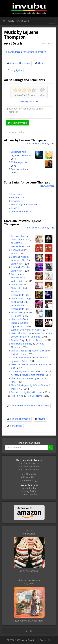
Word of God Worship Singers (26, 330)
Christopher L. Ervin (21, 239)
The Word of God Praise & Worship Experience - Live (20, 323)
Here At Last (17, 250)
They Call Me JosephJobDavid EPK (28, 385)
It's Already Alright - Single (24, 371)
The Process (17, 285)
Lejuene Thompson (20, 63)
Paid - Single (17, 396)
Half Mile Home (19, 354)
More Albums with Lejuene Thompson (30, 406)
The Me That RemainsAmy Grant (29, 582)
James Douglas (37, 340)
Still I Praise (17, 312)
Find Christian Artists (29, 463)
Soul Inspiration (19, 169)
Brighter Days (18, 198)
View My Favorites (29, 101)
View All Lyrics (47, 186)
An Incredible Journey (21, 344)
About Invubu (29, 488)
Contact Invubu (29, 494)
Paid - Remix (17, 392)
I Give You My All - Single (23, 364)
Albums (42, 63)
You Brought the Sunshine (24, 204)
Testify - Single (18, 340)
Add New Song (29, 480)
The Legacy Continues (22, 378)
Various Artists (18, 281)
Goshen (15, 257)
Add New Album (29, 477)
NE (20, 389)
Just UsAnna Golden (29, 532)
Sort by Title (48, 144)
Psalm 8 (15, 208)
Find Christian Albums (29, 466)
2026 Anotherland (29, 571)
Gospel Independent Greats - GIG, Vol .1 (31, 357)
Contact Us (45, 640)
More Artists (48, 44)
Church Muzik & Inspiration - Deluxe (29, 351)
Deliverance (17, 201)
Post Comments (17, 123)
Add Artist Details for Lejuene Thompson (25, 52)
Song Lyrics (16, 70)
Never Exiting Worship (33, 375)
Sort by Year (33, 144)
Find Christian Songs (29, 469)
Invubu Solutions (16, 21)
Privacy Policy (29, 491)
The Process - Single (21, 299)
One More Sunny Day (22, 211)
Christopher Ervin (19, 288)
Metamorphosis (19, 162)
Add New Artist (29, 474)
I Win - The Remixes (21, 333)
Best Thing (16, 194)
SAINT (14, 253)
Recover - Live (18, 236)
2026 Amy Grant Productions (29, 621)
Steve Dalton (41, 333)
